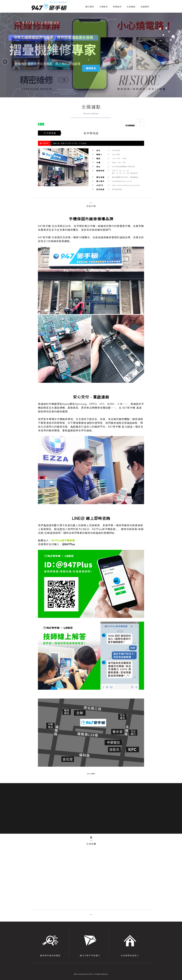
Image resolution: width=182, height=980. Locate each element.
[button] (177, 62)
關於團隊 (90, 7)
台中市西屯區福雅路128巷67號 (123, 166)
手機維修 (104, 7)
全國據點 (131, 7)
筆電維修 (117, 7)
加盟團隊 (145, 7)
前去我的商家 (117, 189)
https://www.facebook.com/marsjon (126, 185)
